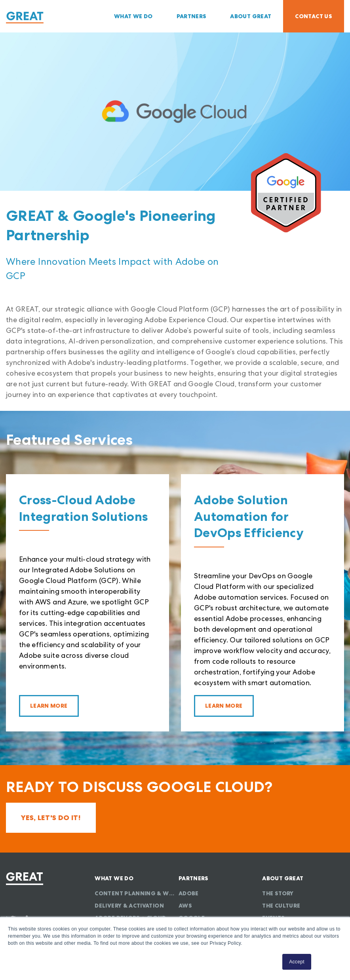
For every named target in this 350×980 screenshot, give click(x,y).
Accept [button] (297, 962)
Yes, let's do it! (51, 818)
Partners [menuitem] (192, 16)
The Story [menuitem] (278, 893)
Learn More (49, 706)
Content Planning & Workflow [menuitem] (136, 893)
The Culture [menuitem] (281, 906)
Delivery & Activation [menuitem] (129, 906)
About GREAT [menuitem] (251, 16)
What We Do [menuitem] (133, 16)
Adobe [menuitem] (189, 893)
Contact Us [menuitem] (314, 16)
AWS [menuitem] (185, 906)
